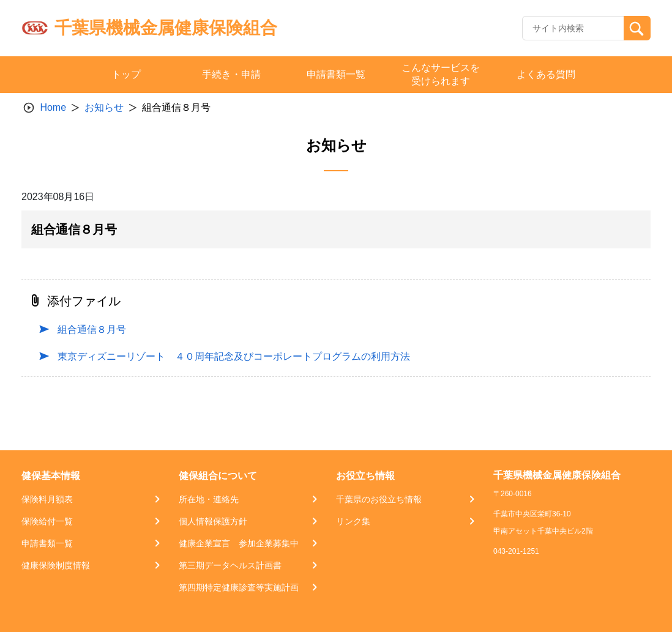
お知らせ (104, 107)
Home (53, 107)
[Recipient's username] (573, 28)
